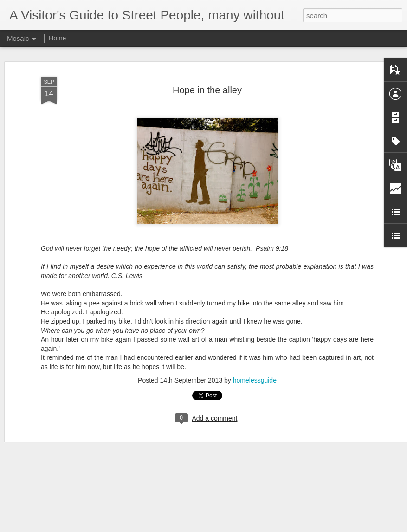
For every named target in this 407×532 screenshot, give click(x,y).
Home (57, 38)
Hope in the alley (207, 90)
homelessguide (255, 380)
